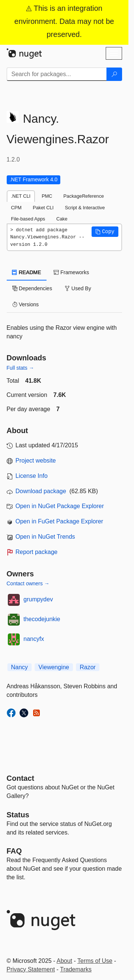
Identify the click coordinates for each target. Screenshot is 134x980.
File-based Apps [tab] (28, 219)
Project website (36, 461)
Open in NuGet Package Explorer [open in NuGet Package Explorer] (60, 506)
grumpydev (38, 599)
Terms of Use (95, 961)
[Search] (114, 74)
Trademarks (76, 969)
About (64, 961)
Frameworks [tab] (71, 272)
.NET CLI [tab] (21, 196)
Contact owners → (28, 583)
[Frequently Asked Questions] (14, 851)
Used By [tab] (78, 288)
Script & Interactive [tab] (85, 208)
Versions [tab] (26, 304)
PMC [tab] (47, 196)
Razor (88, 667)
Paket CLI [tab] (43, 208)
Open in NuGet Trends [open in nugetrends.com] (45, 537)
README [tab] (27, 272)
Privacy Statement (31, 969)
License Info (32, 476)
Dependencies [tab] (32, 288)
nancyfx (34, 639)
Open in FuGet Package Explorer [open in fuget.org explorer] (60, 521)
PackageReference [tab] (84, 196)
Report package (37, 552)
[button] (105, 232)
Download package (41, 491)
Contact (20, 778)
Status (18, 815)
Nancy (20, 667)
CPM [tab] (16, 208)
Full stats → (20, 368)
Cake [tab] (62, 219)
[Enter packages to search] (57, 74)
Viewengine (54, 667)
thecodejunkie (42, 619)
